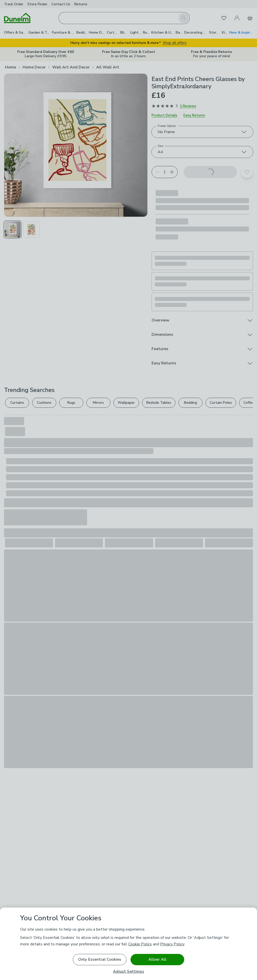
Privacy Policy (172, 944)
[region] (128, 944)
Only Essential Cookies (100, 959)
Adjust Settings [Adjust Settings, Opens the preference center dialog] (128, 972)
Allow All (157, 959)
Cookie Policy (140, 944)
